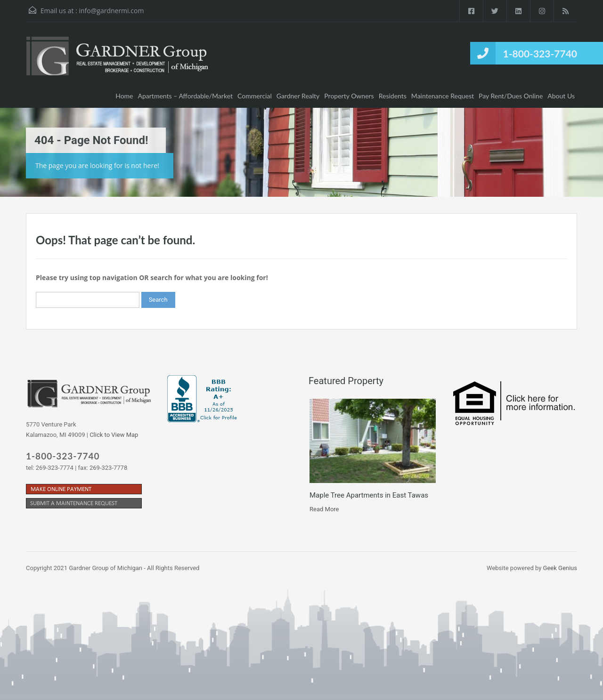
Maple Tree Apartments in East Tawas (369, 495)
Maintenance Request (443, 96)
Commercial (255, 96)
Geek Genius (560, 568)
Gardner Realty (298, 96)
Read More (324, 509)
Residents (393, 96)
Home (124, 96)
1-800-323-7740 (540, 53)
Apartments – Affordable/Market (186, 96)
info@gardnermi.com (111, 11)
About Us (561, 96)
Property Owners (349, 96)
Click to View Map (114, 435)
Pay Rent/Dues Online (511, 96)
